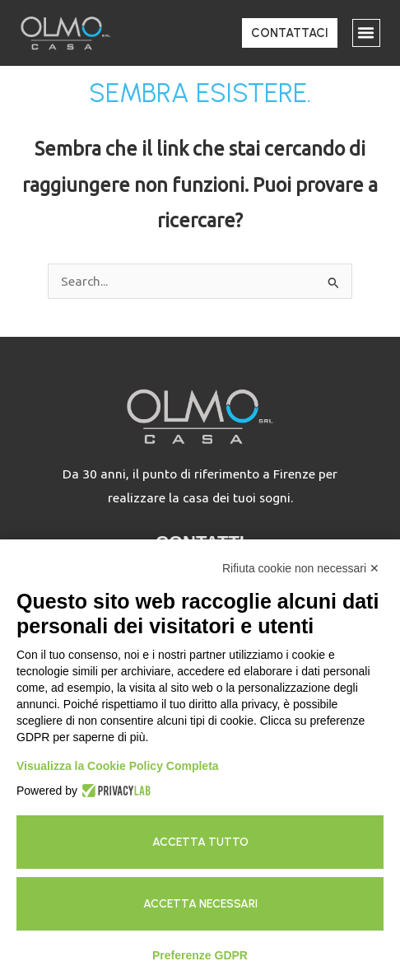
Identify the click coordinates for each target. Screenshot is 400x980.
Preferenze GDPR (200, 955)
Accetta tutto (200, 842)
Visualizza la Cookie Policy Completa (118, 766)
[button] (366, 33)
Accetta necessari (200, 904)
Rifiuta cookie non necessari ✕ (301, 568)
